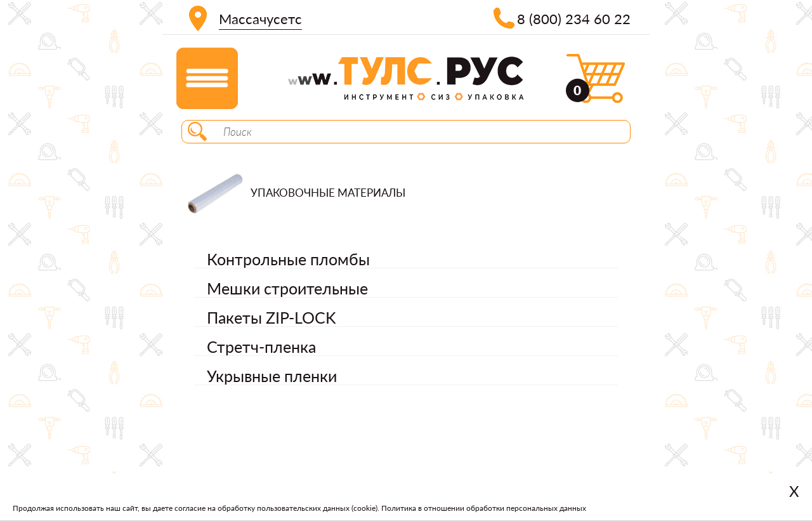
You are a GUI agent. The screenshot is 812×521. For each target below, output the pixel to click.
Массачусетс (260, 19)
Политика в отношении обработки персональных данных (484, 508)
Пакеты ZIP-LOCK (272, 317)
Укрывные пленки (272, 376)
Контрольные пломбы (288, 259)
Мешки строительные (287, 288)
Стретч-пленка (261, 346)
